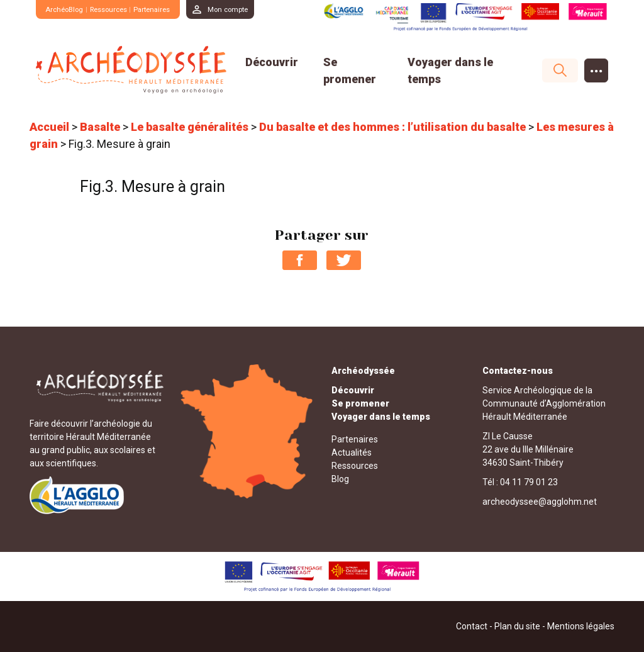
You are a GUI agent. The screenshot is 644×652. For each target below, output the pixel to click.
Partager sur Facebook (300, 260)
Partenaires (167, 9)
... (597, 67)
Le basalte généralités (190, 127)
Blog (340, 478)
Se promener (360, 403)
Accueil (49, 127)
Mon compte (248, 9)
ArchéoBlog (67, 9)
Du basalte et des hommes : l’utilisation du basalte (392, 127)
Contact (472, 626)
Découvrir (272, 61)
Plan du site (517, 626)
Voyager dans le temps (381, 416)
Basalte (100, 127)
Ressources (118, 9)
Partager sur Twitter (344, 260)
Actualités (352, 452)
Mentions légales (581, 626)
